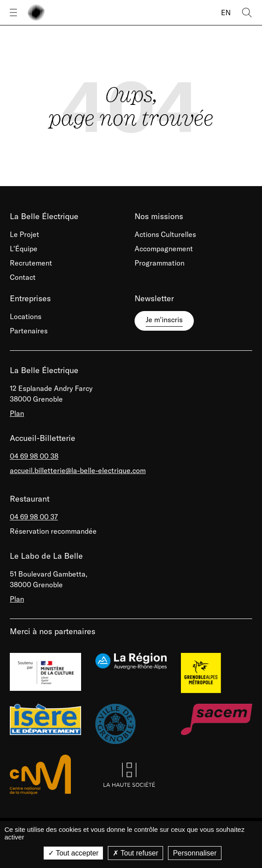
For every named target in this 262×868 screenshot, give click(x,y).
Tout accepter (73, 853)
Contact (23, 277)
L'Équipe (24, 249)
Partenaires (29, 331)
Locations (26, 316)
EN (226, 12)
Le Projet (25, 234)
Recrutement (31, 263)
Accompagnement (164, 249)
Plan (17, 413)
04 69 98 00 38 (34, 456)
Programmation (160, 263)
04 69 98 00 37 (34, 517)
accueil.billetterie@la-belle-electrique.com (78, 470)
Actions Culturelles (165, 234)
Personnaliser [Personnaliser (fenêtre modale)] (195, 853)
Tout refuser (135, 853)
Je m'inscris (164, 320)
